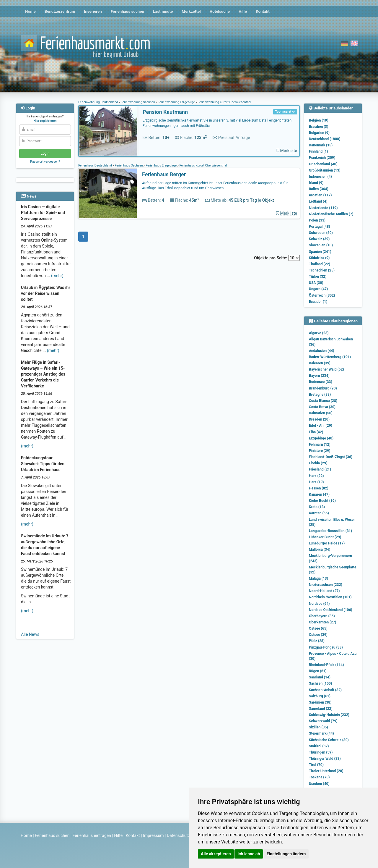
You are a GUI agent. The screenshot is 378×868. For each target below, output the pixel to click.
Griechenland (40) (323, 164)
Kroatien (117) (320, 195)
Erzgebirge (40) (321, 438)
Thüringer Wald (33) (325, 759)
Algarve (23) (319, 333)
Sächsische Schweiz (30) (329, 740)
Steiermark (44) (321, 733)
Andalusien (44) (321, 351)
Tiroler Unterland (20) (326, 771)
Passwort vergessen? (45, 162)
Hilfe (243, 11)
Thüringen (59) (321, 752)
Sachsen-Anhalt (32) (325, 690)
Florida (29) (318, 463)
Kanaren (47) (319, 494)
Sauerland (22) (321, 709)
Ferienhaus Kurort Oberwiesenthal (203, 165)
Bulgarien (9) (319, 133)
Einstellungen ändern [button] (286, 854)
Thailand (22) (320, 264)
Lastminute (163, 11)
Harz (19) (316, 482)
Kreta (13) (317, 507)
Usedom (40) (319, 784)
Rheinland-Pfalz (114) (326, 665)
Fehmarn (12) (320, 444)
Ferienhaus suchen (127, 11)
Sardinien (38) (320, 702)
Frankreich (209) (322, 158)
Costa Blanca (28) (323, 401)
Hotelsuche (220, 11)
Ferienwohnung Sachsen (138, 102)
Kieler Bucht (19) (322, 501)
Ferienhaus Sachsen (129, 165)
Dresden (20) (319, 419)
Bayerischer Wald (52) (326, 369)
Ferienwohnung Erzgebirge (176, 102)
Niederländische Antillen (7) (331, 214)
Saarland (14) (320, 677)
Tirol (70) (316, 765)
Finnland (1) (318, 151)
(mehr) (57, 276)
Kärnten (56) (319, 513)
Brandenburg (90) (323, 388)
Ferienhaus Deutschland (96, 165)
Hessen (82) (319, 488)
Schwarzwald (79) (323, 721)
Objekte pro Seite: (277, 258)
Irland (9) (316, 183)
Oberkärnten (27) (322, 622)
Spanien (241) (320, 252)
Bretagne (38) (320, 395)
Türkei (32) (318, 277)
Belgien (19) (319, 120)
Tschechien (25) (322, 270)
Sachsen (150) (320, 683)
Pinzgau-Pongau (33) (326, 647)
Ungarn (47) (318, 289)
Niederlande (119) (323, 208)
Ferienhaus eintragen (92, 835)
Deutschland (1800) (325, 139)
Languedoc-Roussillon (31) (330, 531)
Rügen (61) (318, 671)
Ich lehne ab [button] (249, 854)
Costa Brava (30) (322, 407)
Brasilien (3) (318, 127)
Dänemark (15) (321, 145)
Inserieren (93, 11)
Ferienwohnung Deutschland (98, 102)
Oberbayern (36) (322, 616)
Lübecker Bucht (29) (325, 537)
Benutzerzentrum (60, 11)
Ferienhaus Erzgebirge (161, 165)
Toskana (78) (319, 777)
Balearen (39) (320, 363)
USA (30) (316, 283)
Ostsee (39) (318, 635)
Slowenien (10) (321, 245)
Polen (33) (317, 220)
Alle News (30, 634)
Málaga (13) (318, 578)
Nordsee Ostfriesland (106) (331, 610)
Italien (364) (319, 189)
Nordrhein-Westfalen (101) (330, 597)
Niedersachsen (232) (326, 585)
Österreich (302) (322, 295)
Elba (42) (316, 432)
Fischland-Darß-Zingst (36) (331, 457)
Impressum (153, 835)
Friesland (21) (320, 469)
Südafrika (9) (319, 258)
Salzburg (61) (320, 696)
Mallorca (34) (320, 549)
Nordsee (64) (319, 604)
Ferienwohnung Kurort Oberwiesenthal (224, 102)
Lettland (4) (318, 201)
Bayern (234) (319, 376)
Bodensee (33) (321, 382)
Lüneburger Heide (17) (327, 543)
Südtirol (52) (319, 746)
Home (30, 11)
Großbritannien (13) (325, 170)
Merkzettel (191, 11)
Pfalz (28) (317, 641)
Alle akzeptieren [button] (216, 854)
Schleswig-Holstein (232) (329, 715)
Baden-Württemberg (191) (330, 357)
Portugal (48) (320, 227)
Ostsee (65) (318, 628)
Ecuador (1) (318, 302)
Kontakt (263, 11)
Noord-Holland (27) (324, 591)
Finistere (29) (320, 451)
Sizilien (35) (318, 727)
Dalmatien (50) (321, 413)
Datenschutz (178, 835)
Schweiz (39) (319, 239)
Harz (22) (316, 476)
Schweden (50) (321, 233)
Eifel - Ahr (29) (321, 426)
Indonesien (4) (320, 177)
